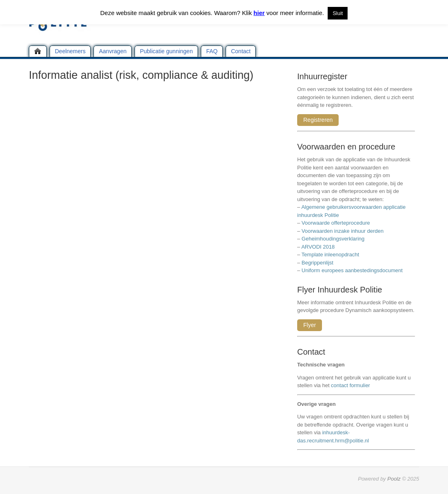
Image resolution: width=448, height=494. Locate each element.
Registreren (318, 120)
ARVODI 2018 (318, 247)
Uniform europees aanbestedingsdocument (352, 270)
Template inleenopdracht (331, 255)
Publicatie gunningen (166, 51)
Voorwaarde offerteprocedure (336, 223)
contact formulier (350, 385)
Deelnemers (70, 51)
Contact (241, 51)
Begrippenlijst (318, 263)
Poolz (394, 479)
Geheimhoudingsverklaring (333, 239)
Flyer (310, 325)
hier (259, 13)
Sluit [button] (338, 13)
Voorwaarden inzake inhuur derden (343, 231)
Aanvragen (113, 51)
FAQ (212, 51)
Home (38, 51)
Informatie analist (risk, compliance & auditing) (141, 75)
